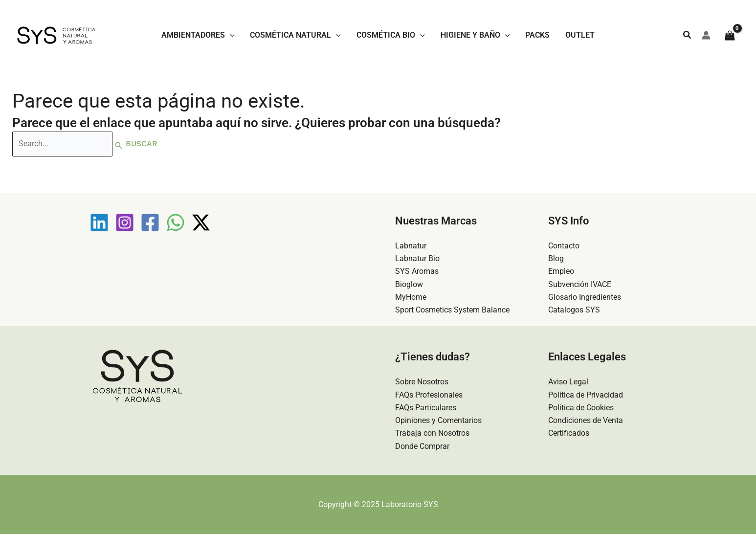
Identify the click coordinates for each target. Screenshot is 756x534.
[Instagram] (125, 222)
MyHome (411, 297)
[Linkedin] (99, 222)
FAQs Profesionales (429, 394)
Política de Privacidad (586, 394)
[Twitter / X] (201, 222)
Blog (556, 258)
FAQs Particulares (426, 407)
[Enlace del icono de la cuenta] (706, 35)
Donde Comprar (422, 446)
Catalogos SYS (574, 309)
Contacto (564, 245)
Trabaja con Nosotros (432, 433)
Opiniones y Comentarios (438, 420)
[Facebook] (150, 222)
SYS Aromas (417, 271)
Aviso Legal (568, 382)
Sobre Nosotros (422, 382)
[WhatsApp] (176, 222)
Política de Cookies (581, 407)
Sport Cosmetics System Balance (452, 309)
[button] (688, 35)
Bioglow (409, 283)
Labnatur (411, 245)
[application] (230, 35)
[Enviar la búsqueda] (121, 145)
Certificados (569, 433)
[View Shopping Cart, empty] (730, 35)
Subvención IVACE (580, 283)
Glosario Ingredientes (585, 297)
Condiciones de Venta (586, 420)
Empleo (561, 271)
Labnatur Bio (417, 258)
